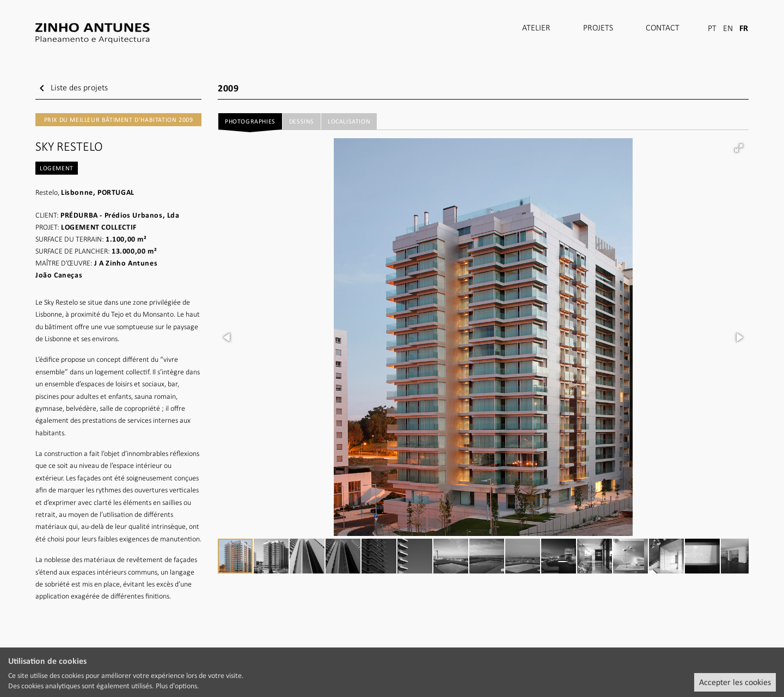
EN (728, 29)
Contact (663, 28)
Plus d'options (176, 686)
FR (744, 28)
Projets (598, 28)
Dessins (302, 121)
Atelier (536, 28)
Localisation (349, 121)
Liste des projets (72, 88)
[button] (739, 148)
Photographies (250, 124)
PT (712, 29)
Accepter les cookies (735, 682)
